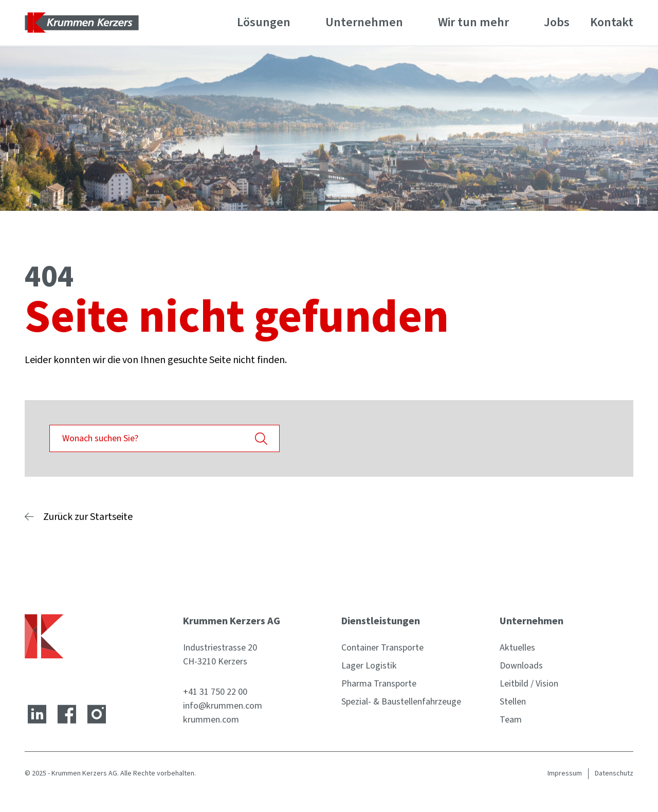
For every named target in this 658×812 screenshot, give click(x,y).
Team (511, 720)
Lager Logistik (369, 666)
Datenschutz (614, 773)
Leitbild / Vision (529, 684)
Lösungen (264, 22)
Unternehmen (364, 22)
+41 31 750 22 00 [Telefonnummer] (215, 692)
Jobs (557, 22)
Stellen (513, 702)
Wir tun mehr (473, 22)
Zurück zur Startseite (88, 517)
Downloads (521, 666)
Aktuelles (517, 648)
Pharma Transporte (379, 684)
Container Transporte (382, 648)
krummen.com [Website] (211, 720)
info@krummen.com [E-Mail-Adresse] (223, 706)
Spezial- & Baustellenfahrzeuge (401, 702)
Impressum (565, 773)
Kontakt (612, 22)
